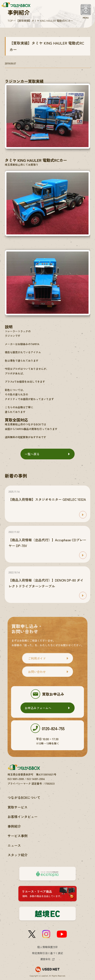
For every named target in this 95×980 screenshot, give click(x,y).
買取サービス (18, 807)
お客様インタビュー (23, 817)
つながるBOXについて (24, 797)
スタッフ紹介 (18, 855)
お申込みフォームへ (38, 708)
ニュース (14, 845)
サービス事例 (18, 836)
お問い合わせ (37, 672)
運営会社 (45, 959)
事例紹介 (14, 826)
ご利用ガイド (37, 658)
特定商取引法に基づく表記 (48, 953)
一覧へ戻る (32, 454)
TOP (10, 21)
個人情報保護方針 (48, 947)
